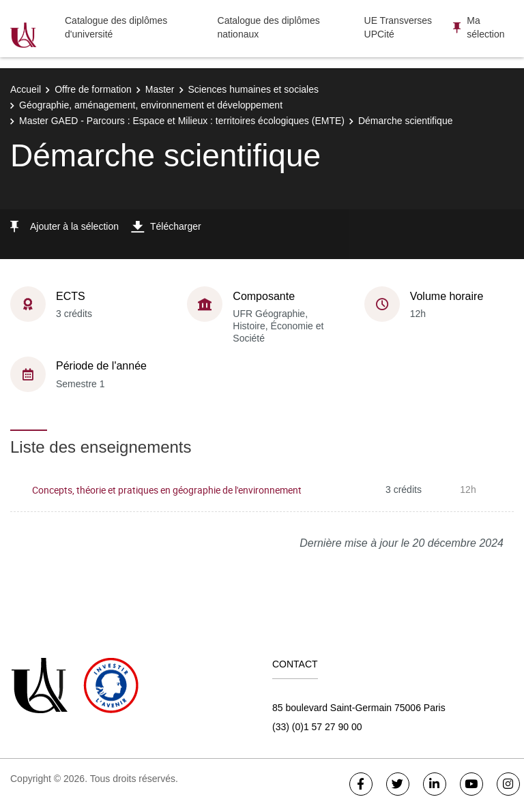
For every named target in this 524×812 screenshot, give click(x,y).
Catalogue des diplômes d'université (116, 27)
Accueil (26, 89)
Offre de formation (93, 89)
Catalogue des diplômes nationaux (269, 27)
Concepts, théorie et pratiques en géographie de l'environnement (167, 490)
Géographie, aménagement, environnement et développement (151, 105)
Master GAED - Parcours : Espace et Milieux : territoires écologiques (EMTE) (182, 121)
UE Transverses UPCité (398, 27)
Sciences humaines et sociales (253, 89)
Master (160, 89)
